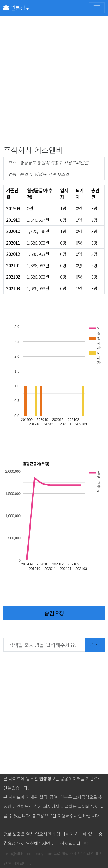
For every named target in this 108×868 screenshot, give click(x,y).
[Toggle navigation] (97, 8)
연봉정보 (17, 8)
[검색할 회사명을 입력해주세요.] (44, 645)
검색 (95, 645)
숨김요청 (54, 613)
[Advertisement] (54, 82)
